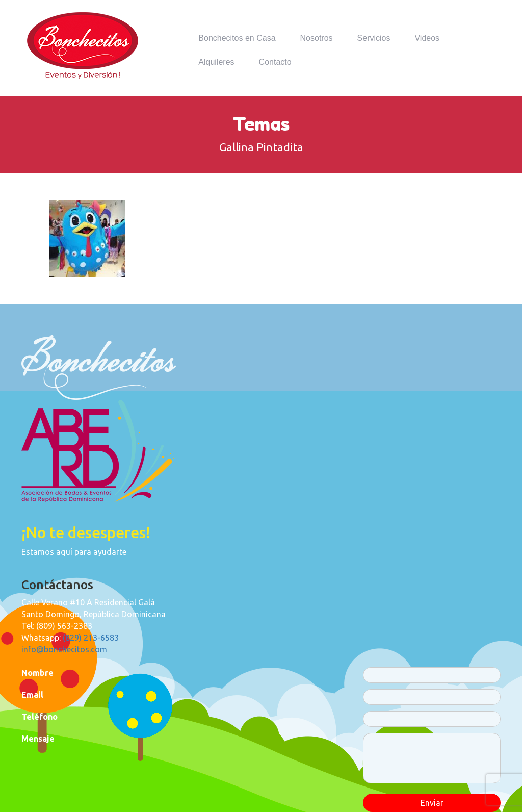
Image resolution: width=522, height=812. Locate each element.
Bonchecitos (83, 45)
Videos (427, 38)
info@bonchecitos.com (64, 649)
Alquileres (216, 62)
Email (32, 695)
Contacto (275, 62)
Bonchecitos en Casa (237, 38)
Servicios (374, 38)
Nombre (37, 673)
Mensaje (38, 739)
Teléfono (40, 717)
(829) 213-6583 (91, 638)
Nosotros (317, 38)
